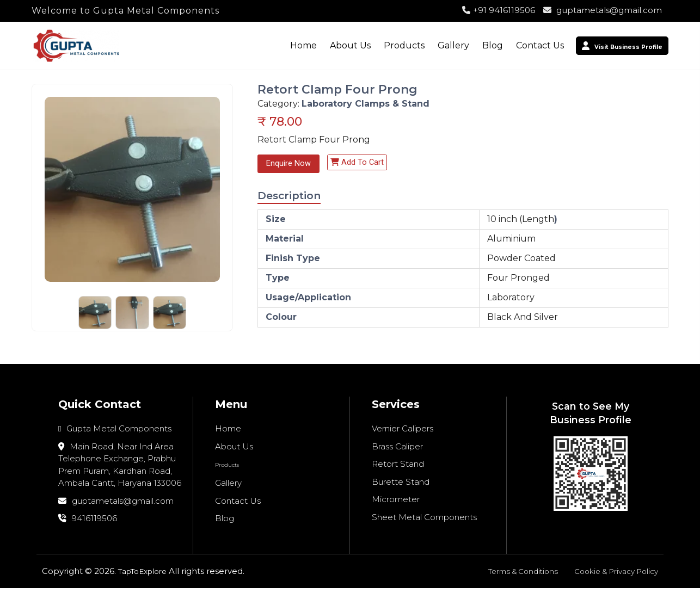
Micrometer (396, 504)
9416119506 (88, 523)
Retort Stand (398, 469)
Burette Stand (401, 487)
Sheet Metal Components (424, 522)
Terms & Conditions (510, 576)
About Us (323, 45)
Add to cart (362, 163)
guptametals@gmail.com (603, 10)
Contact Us (513, 45)
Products (377, 45)
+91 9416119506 (499, 10)
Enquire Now (290, 164)
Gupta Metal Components (115, 433)
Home (276, 45)
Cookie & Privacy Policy (611, 576)
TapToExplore (147, 576)
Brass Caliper (397, 451)
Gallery (426, 45)
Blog (465, 45)
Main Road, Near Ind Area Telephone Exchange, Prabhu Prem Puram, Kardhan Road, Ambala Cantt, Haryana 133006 (120, 470)
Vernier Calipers (403, 433)
